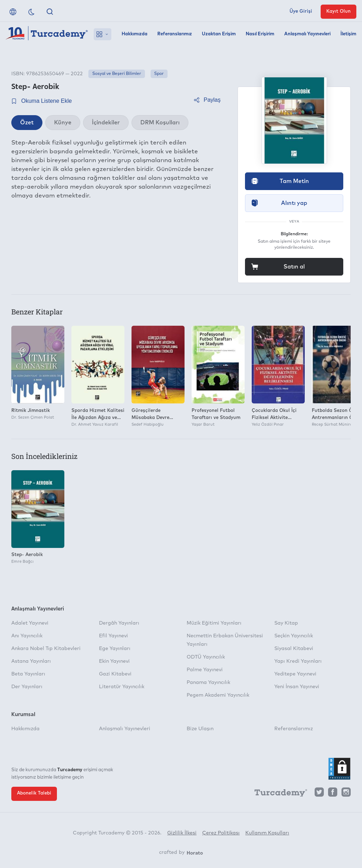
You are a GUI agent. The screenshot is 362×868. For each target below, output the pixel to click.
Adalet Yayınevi (30, 623)
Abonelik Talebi (34, 793)
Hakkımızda (135, 34)
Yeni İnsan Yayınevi (297, 687)
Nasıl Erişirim (260, 34)
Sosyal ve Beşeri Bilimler (117, 74)
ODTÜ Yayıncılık (206, 657)
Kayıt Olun (338, 11)
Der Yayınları (27, 687)
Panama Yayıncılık (208, 683)
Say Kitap (286, 623)
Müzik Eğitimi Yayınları (214, 623)
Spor (159, 74)
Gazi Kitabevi (115, 674)
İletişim (348, 34)
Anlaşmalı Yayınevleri (307, 34)
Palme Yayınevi (205, 670)
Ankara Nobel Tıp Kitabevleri (46, 649)
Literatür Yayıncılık (122, 687)
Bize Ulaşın (200, 729)
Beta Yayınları (28, 674)
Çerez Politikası (221, 833)
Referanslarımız (175, 34)
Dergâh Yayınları (119, 623)
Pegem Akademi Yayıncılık (218, 695)
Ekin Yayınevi (114, 661)
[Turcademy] (278, 794)
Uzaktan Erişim (219, 34)
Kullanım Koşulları (267, 833)
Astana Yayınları (31, 661)
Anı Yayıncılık (27, 636)
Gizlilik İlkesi (182, 833)
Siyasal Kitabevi (294, 649)
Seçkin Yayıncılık (294, 636)
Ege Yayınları (115, 649)
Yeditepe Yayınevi (295, 674)
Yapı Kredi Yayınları (298, 661)
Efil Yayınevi (113, 636)
